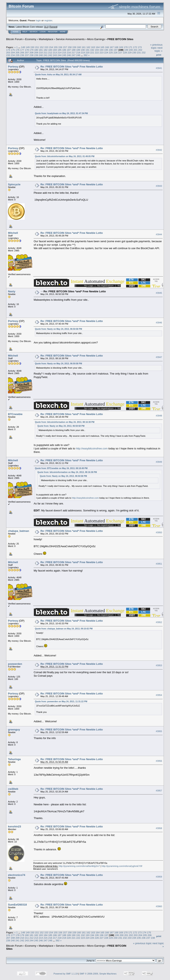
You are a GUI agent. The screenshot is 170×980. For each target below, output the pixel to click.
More (63, 32)
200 (131, 50)
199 (126, 50)
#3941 (159, 68)
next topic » (159, 49)
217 (74, 52)
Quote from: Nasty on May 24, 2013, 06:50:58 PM (58, 329)
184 (55, 50)
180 (36, 50)
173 (140, 47)
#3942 (159, 150)
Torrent (53, 27)
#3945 (159, 293)
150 (32, 47)
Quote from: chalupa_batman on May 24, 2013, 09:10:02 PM (64, 629)
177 (22, 50)
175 (13, 50)
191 (88, 50)
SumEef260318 (17, 905)
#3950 (159, 532)
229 (130, 52)
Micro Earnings (96, 39)
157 (65, 47)
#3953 (159, 666)
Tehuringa (14, 759)
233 (8, 55)
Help (25, 32)
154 (51, 47)
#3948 (159, 416)
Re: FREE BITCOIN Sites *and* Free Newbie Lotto (72, 67)
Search (34, 32)
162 (88, 47)
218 (78, 52)
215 (64, 52)
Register (53, 32)
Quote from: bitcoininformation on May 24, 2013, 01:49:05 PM (65, 156)
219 (83, 52)
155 (56, 47)
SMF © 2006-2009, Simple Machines (98, 974)
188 (74, 50)
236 (22, 55)
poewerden (15, 664)
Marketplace (46, 39)
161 (84, 47)
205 (18, 52)
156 (60, 47)
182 (46, 50)
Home (15, 32)
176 (18, 50)
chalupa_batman (19, 531)
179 (32, 50)
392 (86, 55)
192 (92, 50)
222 (97, 52)
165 (102, 47)
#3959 (159, 877)
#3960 (159, 906)
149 (28, 47)
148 (23, 47)
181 (41, 50)
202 (140, 50)
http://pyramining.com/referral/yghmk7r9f (122, 866)
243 (55, 55)
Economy (31, 39)
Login (43, 32)
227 (120, 52)
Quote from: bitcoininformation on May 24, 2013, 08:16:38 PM (65, 422)
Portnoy (13, 67)
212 (50, 52)
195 (106, 50)
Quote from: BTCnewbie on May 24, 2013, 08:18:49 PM (61, 468)
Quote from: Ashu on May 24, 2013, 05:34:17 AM (58, 75)
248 (78, 55)
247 (74, 55)
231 (139, 52)
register (48, 20)
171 (130, 47)
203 (8, 52)
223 (102, 52)
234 (13, 55)
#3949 (159, 462)
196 (111, 50)
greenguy (14, 730)
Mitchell (13, 233)
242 (50, 55)
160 (79, 47)
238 (32, 55)
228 (125, 52)
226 (116, 52)
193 (97, 50)
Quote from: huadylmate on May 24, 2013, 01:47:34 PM (61, 113)
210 (41, 52)
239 (36, 55)
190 (83, 50)
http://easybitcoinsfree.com (92, 448)
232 (144, 52)
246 (69, 55)
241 (46, 55)
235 (18, 55)
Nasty (12, 291)
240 (41, 55)
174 (8, 50)
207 (27, 52)
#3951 (159, 564)
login (38, 20)
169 (121, 47)
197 (116, 50)
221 (92, 52)
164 (98, 47)
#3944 (159, 234)
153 (46, 47)
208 (32, 52)
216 (69, 52)
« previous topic (156, 46)
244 (59, 55)
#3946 (159, 323)
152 (42, 47)
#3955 (159, 731)
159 (74, 47)
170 (126, 47)
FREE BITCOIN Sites (120, 39)
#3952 (159, 622)
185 (59, 50)
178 (27, 50)
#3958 (159, 828)
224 (106, 52)
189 (78, 50)
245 (64, 55)
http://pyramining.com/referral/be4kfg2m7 (79, 866)
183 (50, 50)
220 (88, 52)
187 (69, 50)
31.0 (46, 27)
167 (112, 47)
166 (107, 47)
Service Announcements (70, 39)
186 (64, 50)
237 (27, 55)
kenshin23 (15, 826)
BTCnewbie (15, 414)
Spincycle (14, 184)
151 (37, 47)
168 (116, 47)
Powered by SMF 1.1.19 (66, 974)
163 (93, 47)
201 (136, 50)
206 (22, 52)
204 (13, 52)
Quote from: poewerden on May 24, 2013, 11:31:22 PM (61, 702)
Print (159, 55)
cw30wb (13, 789)
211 (46, 52)
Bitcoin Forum (14, 39)
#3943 (159, 186)
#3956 (159, 761)
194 (102, 50)
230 (134, 52)
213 (55, 52)
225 (111, 52)
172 (135, 47)
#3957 (159, 791)
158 (70, 47)
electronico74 (17, 875)
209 (36, 52)
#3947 (159, 357)
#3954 (159, 695)
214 (59, 52)
